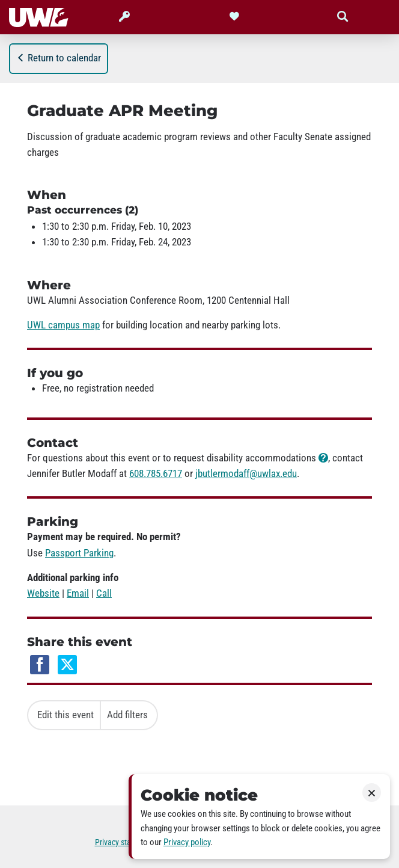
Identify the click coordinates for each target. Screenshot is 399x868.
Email (78, 593)
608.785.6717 (156, 473)
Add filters (127, 715)
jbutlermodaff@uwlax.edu (246, 473)
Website (43, 593)
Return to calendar (59, 58)
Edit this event (65, 715)
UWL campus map (63, 325)
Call (104, 593)
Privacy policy (187, 842)
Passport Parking (79, 553)
